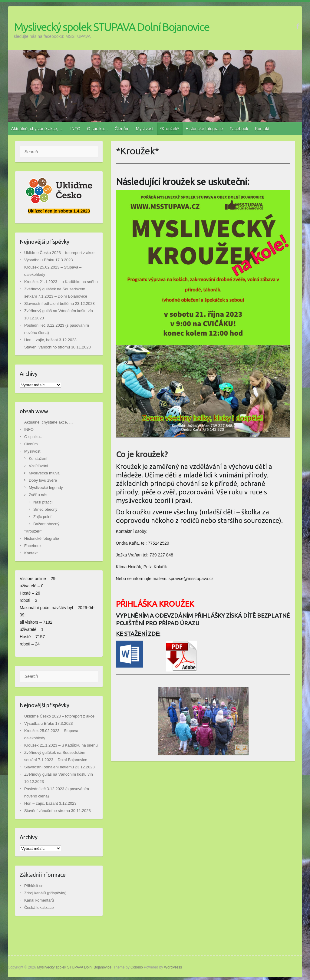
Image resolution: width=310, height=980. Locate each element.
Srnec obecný (45, 509)
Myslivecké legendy (46, 488)
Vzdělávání (38, 466)
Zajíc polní (42, 517)
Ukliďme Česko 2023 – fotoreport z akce (59, 253)
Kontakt (262, 129)
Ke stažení (38, 459)
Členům (122, 129)
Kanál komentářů (39, 900)
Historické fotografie (204, 129)
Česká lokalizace (39, 907)
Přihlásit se (34, 886)
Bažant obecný (46, 524)
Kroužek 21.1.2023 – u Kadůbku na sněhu (61, 282)
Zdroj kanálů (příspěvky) (45, 893)
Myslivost (145, 129)
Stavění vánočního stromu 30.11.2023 (58, 347)
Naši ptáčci (43, 502)
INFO (75, 129)
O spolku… (98, 129)
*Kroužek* (170, 129)
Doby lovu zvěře (43, 480)
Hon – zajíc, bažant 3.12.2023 (50, 340)
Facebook (239, 129)
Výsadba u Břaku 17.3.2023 (48, 260)
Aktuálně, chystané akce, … (38, 129)
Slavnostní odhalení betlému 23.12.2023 (59, 304)
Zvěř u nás (38, 495)
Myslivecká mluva (44, 473)
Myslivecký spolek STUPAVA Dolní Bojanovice (112, 27)
